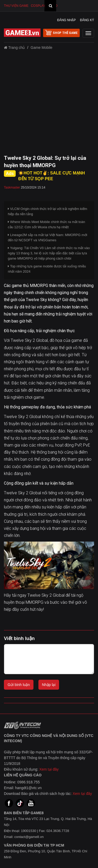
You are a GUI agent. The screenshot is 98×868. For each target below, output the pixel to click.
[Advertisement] (49, 104)
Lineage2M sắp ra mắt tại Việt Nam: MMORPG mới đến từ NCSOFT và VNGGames (48, 237)
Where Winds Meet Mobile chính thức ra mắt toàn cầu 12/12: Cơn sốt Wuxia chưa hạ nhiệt (47, 224)
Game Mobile (41, 48)
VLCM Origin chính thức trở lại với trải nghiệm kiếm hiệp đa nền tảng (48, 211)
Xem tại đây (49, 769)
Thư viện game (16, 6)
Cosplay (38, 6)
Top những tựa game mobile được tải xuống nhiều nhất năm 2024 (47, 269)
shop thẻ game (61, 33)
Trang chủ (14, 48)
